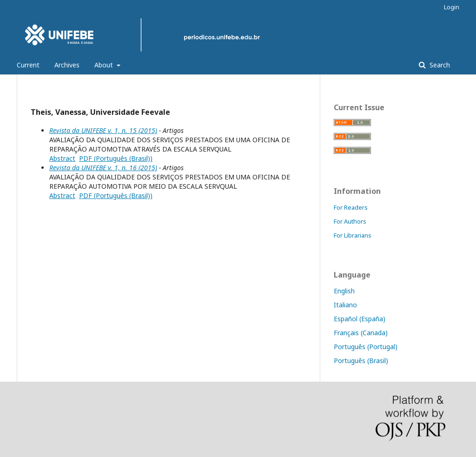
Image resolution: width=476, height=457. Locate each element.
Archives (67, 65)
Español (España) (360, 319)
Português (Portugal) (366, 347)
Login (452, 7)
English (344, 291)
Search (439, 65)
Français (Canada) (361, 333)
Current (28, 65)
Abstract (62, 158)
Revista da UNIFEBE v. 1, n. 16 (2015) (103, 168)
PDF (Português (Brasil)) (116, 158)
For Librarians (353, 235)
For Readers (351, 207)
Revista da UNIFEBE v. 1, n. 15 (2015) (103, 130)
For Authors (350, 221)
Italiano (345, 305)
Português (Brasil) (361, 361)
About (105, 65)
